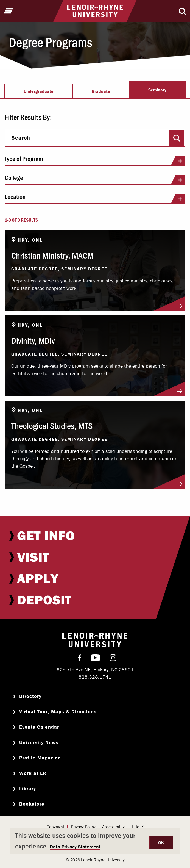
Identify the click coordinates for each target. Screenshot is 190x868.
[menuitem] (95, 536)
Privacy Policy (83, 827)
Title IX (137, 827)
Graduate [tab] (101, 91)
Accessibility (113, 827)
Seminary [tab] (157, 90)
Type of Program (95, 160)
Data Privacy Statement (75, 847)
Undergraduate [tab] (39, 91)
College (95, 179)
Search (21, 138)
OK (161, 842)
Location (95, 198)
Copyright (55, 827)
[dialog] (95, 841)
